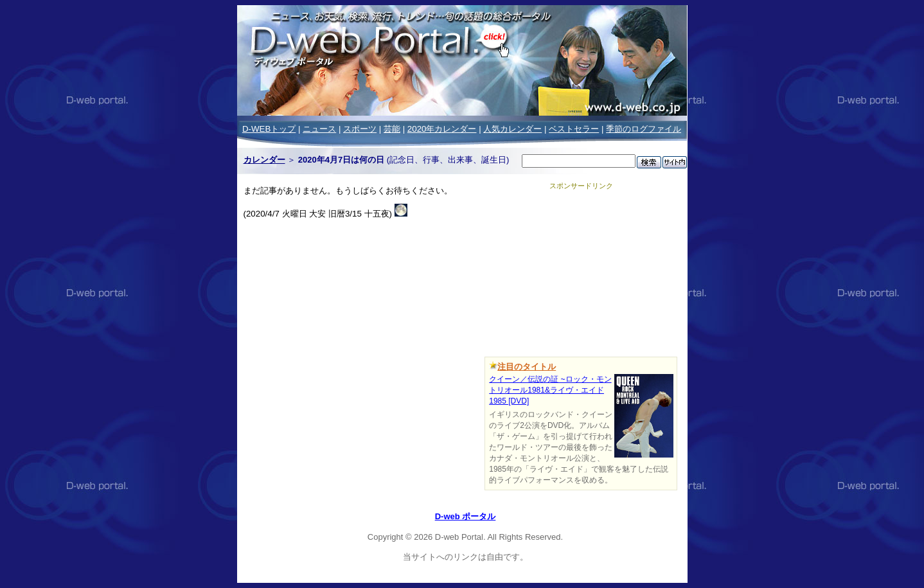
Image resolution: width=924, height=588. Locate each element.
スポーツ (360, 129)
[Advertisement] (581, 271)
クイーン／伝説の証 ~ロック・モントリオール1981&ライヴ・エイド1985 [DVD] (550, 390)
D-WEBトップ (269, 129)
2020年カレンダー (442, 129)
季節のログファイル (644, 129)
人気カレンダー (512, 129)
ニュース (319, 129)
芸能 (392, 129)
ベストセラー (574, 129)
